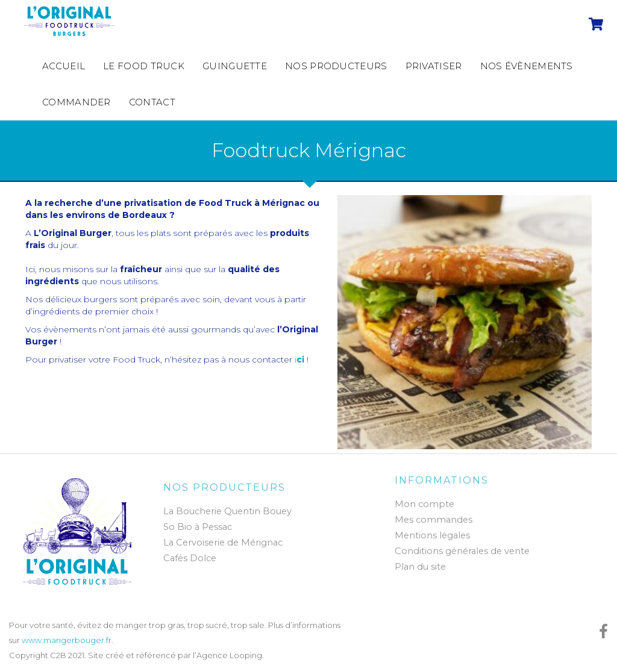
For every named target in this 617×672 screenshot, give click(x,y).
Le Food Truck (144, 66)
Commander (77, 102)
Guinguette (235, 66)
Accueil (64, 66)
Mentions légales (432, 532)
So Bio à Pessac (198, 530)
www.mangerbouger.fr (67, 640)
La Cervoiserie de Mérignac (223, 546)
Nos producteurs (336, 66)
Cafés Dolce (190, 561)
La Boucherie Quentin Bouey (227, 514)
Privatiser (434, 66)
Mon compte (424, 501)
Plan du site (420, 564)
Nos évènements (527, 66)
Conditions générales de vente (462, 548)
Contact (152, 102)
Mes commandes (434, 517)
